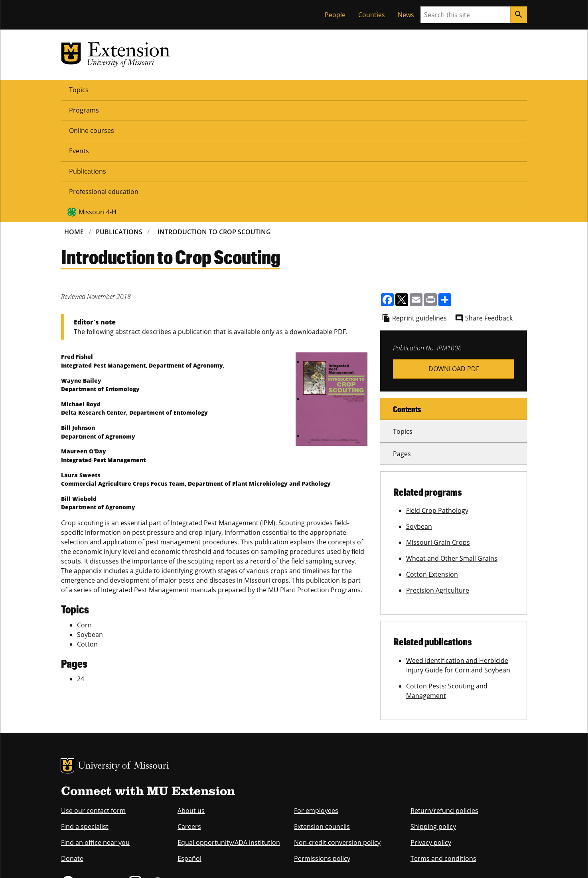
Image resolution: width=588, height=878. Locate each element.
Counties (372, 15)
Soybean (419, 404)
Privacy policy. (326, 861)
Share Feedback (489, 196)
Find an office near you (95, 720)
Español (189, 736)
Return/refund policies (444, 688)
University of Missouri (123, 644)
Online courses (173, 89)
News (406, 15)
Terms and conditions (443, 736)
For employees (316, 688)
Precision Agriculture (438, 468)
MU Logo (67, 643)
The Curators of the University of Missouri (135, 845)
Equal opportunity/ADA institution (229, 720)
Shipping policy (433, 704)
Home (74, 109)
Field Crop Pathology (437, 388)
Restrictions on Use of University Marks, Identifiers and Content (136, 861)
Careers (189, 704)
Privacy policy (431, 720)
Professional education (335, 89)
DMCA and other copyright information (260, 861)
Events (221, 89)
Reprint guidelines (419, 196)
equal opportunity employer (116, 809)
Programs (119, 89)
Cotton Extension (432, 452)
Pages (402, 331)
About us (191, 688)
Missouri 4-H (414, 89)
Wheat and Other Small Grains (452, 436)
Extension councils (322, 704)
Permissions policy (322, 736)
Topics (79, 89)
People (335, 15)
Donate (72, 736)
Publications (266, 89)
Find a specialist (85, 704)
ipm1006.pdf (454, 246)
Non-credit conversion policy (337, 720)
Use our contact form (93, 688)
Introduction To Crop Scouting (214, 109)
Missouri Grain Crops (438, 420)
